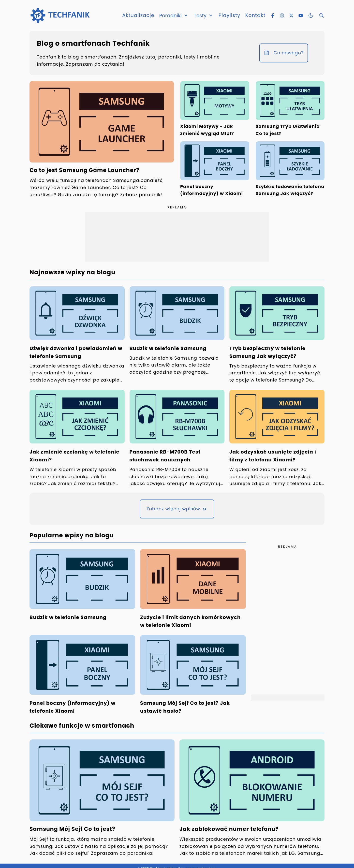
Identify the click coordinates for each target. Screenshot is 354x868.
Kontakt (255, 15)
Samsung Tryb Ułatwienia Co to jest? (288, 130)
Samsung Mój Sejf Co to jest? (72, 829)
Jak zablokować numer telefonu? (229, 829)
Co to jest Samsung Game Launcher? (84, 170)
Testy (203, 15)
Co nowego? (284, 53)
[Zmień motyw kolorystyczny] (311, 15)
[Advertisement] (177, 237)
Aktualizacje (138, 15)
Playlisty (229, 15)
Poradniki (174, 15)
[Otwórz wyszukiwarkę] (322, 15)
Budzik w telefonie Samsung (168, 348)
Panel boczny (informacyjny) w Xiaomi (212, 190)
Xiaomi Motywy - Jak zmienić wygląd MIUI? (207, 130)
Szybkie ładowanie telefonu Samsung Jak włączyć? (290, 190)
